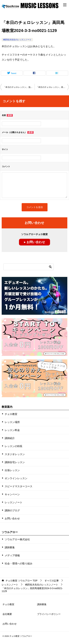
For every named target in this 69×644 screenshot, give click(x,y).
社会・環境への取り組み (19, 563)
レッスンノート (14, 502)
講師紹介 (10, 438)
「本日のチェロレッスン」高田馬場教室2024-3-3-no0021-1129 (53, 87)
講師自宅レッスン (15, 462)
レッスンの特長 (14, 446)
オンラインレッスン (16, 478)
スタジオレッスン (15, 454)
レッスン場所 (12, 422)
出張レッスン (12, 470)
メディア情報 (12, 555)
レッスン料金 (12, 430)
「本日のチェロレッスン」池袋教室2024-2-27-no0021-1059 (19, 87)
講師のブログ (12, 510)
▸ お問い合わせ (34, 242)
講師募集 (10, 547)
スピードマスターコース (19, 486)
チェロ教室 (11, 414)
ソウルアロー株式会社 (17, 539)
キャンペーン (12, 494)
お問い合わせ (12, 518)
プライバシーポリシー (49, 614)
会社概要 (7, 614)
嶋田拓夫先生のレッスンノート (17, 40)
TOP (21, 581)
